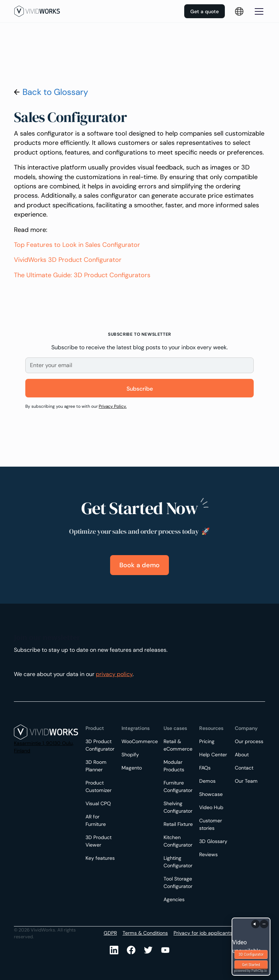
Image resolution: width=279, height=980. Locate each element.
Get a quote (205, 11)
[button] (258, 11)
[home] (37, 11)
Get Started (251, 965)
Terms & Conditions (145, 933)
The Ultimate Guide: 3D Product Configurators (82, 275)
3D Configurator (251, 954)
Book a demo (139, 565)
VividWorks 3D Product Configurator (68, 260)
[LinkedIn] (114, 950)
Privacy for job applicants (203, 933)
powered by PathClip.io (250, 971)
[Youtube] (148, 950)
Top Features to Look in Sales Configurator (77, 245)
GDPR (110, 933)
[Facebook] (131, 950)
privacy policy (114, 674)
